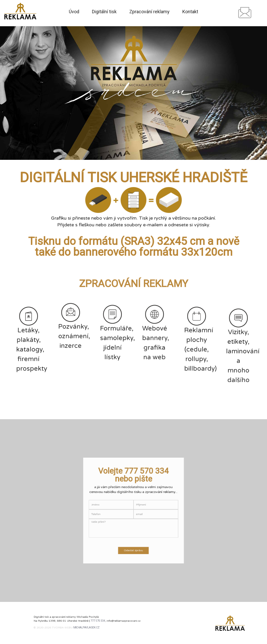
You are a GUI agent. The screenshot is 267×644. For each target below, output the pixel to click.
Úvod (74, 12)
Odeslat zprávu (133, 539)
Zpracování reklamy (149, 12)
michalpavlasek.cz (88, 626)
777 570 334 (96, 621)
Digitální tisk (104, 12)
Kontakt (190, 12)
